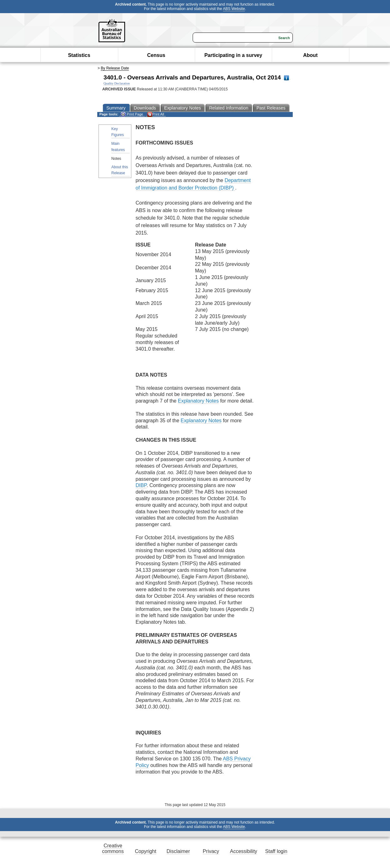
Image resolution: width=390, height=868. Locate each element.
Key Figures (118, 132)
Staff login (276, 851)
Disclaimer (178, 851)
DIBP (141, 485)
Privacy (211, 851)
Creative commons (113, 848)
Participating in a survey (233, 55)
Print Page (132, 114)
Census (156, 55)
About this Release (120, 170)
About (310, 55)
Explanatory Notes (198, 401)
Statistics (79, 55)
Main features (118, 147)
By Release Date (115, 68)
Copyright (145, 851)
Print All (156, 114)
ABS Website (234, 9)
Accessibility (243, 851)
